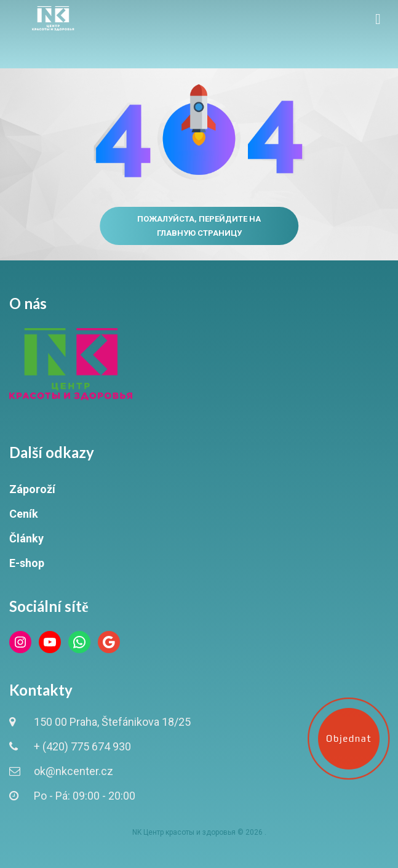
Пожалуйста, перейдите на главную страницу (199, 226)
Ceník (24, 514)
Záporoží (32, 489)
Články (26, 538)
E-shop (27, 563)
